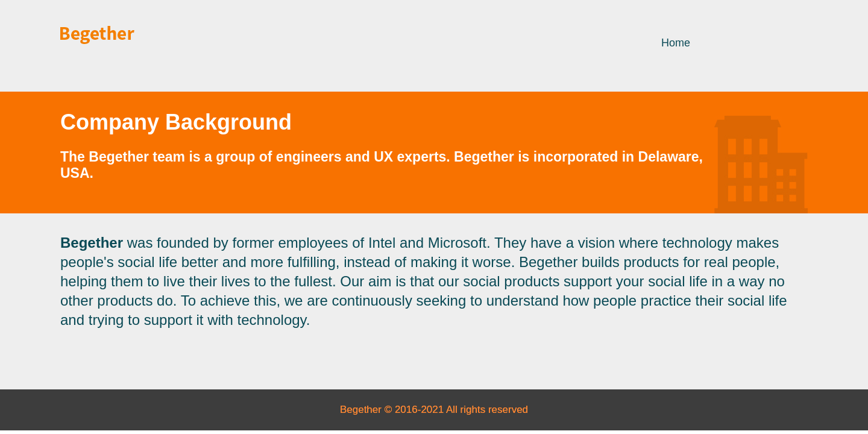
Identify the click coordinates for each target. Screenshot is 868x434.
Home (676, 43)
